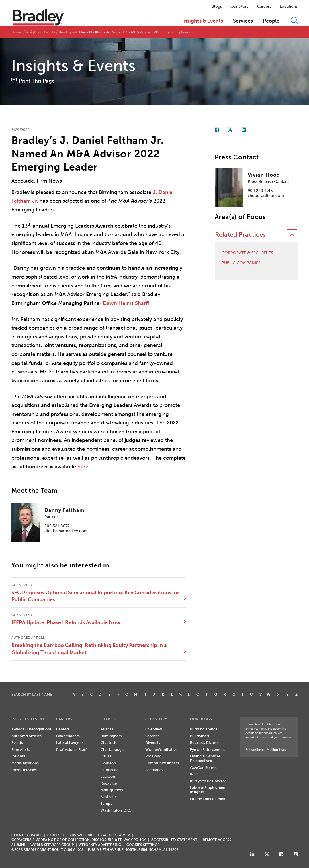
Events (17, 743)
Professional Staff (71, 750)
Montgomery (112, 790)
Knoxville (109, 783)
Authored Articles (27, 736)
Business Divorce (205, 743)
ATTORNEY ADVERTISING (100, 845)
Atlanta (107, 729)
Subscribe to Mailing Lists (266, 750)
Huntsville (109, 770)
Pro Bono (153, 756)
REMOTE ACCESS (217, 840)
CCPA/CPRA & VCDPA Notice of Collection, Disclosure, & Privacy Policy (79, 840)
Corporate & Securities (247, 253)
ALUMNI (18, 845)
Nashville (109, 797)
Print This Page (37, 81)
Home (17, 32)
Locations (289, 7)
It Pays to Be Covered (208, 781)
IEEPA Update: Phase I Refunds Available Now (66, 622)
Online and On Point (208, 799)
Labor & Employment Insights (208, 790)
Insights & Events (203, 21)
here (83, 467)
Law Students (68, 736)
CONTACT (56, 835)
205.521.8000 (81, 835)
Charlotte (109, 743)
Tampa (106, 803)
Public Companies (241, 263)
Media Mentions (25, 763)
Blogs (217, 7)
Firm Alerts (21, 750)
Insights (18, 756)
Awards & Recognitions (32, 729)
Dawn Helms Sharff (126, 303)
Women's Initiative (161, 750)
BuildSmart (200, 736)
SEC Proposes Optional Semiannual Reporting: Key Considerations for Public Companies (95, 596)
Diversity (153, 743)
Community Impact (162, 763)
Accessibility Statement (174, 840)
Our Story (239, 7)
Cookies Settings (143, 845)
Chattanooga (112, 750)
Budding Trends (204, 729)
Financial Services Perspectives (205, 758)
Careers (264, 7)
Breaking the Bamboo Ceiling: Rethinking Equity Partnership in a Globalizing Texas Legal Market (89, 649)
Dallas (106, 756)
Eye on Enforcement (208, 750)
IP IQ (194, 774)
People (271, 21)
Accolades (154, 770)
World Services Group (52, 845)
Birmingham (111, 736)
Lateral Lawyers (70, 743)
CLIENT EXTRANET (27, 835)
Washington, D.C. (116, 810)
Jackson (108, 776)
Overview (154, 729)
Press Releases (24, 770)
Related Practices (240, 235)
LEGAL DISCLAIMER (114, 835)
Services (243, 21)
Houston (108, 763)
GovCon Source (204, 768)
